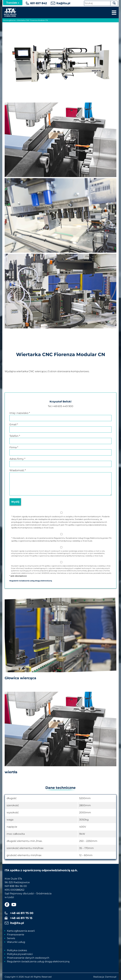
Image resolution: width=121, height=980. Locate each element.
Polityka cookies (17, 950)
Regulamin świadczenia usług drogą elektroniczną (38, 961)
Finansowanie (16, 935)
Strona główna (9, 20)
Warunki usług (16, 942)
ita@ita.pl (63, 3)
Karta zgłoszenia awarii (21, 931)
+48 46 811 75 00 (22, 913)
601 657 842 (39, 3)
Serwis (11, 938)
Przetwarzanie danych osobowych (28, 958)
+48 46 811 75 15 (21, 918)
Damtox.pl (111, 977)
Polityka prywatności (20, 954)
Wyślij (15, 502)
